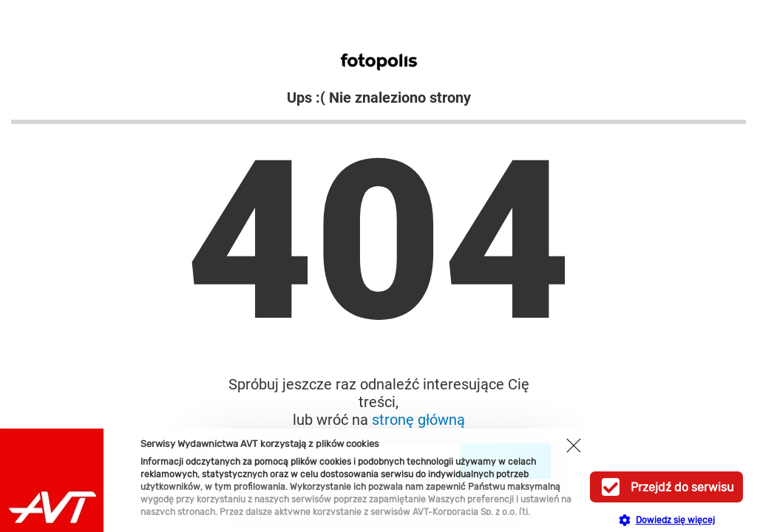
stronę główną (418, 420)
